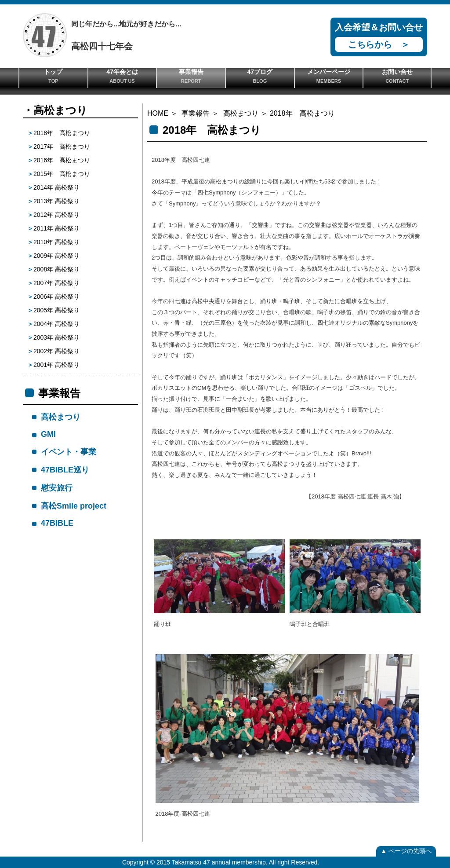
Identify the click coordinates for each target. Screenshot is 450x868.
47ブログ (260, 76)
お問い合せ (397, 76)
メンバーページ (329, 76)
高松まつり (241, 113)
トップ (53, 76)
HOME (158, 113)
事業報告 (191, 76)
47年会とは (122, 76)
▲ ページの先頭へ (406, 851)
